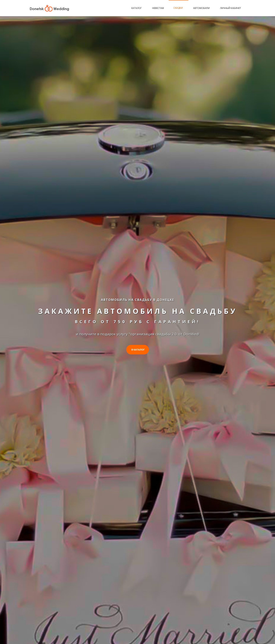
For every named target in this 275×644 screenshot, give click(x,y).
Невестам (158, 8)
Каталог (137, 8)
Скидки (179, 8)
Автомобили (202, 8)
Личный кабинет (231, 8)
